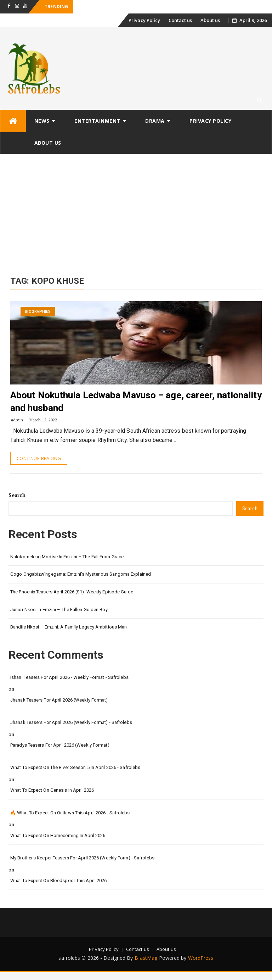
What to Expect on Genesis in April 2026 (52, 790)
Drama (155, 121)
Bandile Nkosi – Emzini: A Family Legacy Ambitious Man (69, 627)
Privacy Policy (144, 20)
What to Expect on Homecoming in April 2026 (58, 835)
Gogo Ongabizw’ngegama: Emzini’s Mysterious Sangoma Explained (81, 574)
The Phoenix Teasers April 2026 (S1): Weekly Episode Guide (72, 592)
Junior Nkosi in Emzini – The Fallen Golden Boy (59, 610)
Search (17, 495)
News (42, 121)
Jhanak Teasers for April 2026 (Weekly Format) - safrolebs (71, 722)
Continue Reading (39, 458)
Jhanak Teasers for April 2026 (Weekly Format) (59, 700)
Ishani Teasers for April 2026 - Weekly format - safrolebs (69, 677)
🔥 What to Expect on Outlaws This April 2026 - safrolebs (70, 813)
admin (17, 420)
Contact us (180, 20)
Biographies (38, 312)
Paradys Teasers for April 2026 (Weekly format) (60, 745)
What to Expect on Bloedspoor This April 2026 (58, 881)
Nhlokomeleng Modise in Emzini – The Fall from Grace (67, 557)
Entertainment (97, 121)
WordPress (201, 958)
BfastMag (146, 958)
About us (210, 20)
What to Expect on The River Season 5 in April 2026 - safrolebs (75, 767)
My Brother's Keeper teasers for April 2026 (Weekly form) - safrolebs (82, 858)
